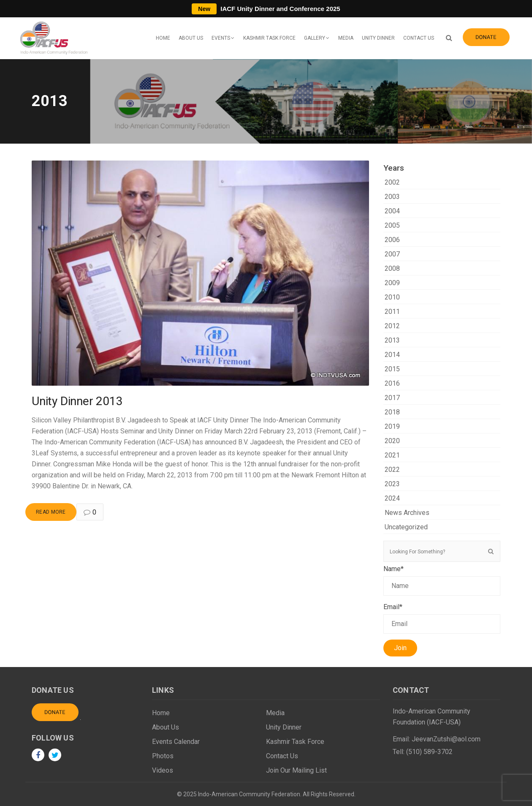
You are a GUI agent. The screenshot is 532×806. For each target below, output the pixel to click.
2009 (392, 283)
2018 (392, 412)
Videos (163, 770)
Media (346, 38)
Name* (442, 580)
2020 (392, 441)
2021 (392, 455)
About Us (191, 38)
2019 (392, 426)
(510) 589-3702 (429, 752)
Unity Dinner (378, 38)
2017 (392, 398)
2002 (392, 182)
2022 (392, 470)
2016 (392, 383)
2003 (392, 197)
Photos (163, 756)
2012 (392, 326)
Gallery (315, 38)
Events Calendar (176, 742)
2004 (392, 211)
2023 (392, 484)
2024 (392, 498)
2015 (392, 369)
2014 (392, 355)
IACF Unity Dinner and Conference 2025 (266, 9)
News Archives (407, 513)
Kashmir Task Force (269, 38)
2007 (392, 254)
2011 (392, 312)
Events (221, 38)
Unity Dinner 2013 (77, 401)
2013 (392, 340)
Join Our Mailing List (296, 770)
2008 (392, 268)
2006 (392, 240)
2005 (392, 225)
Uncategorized (406, 527)
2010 (392, 297)
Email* (442, 618)
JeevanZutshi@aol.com (446, 739)
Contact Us (419, 38)
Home (163, 38)
